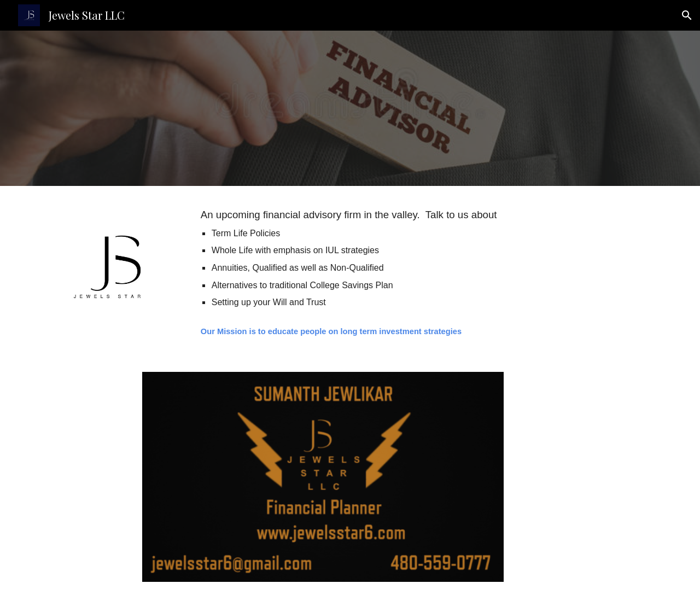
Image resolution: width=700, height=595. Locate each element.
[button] (687, 15)
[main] (377, 258)
